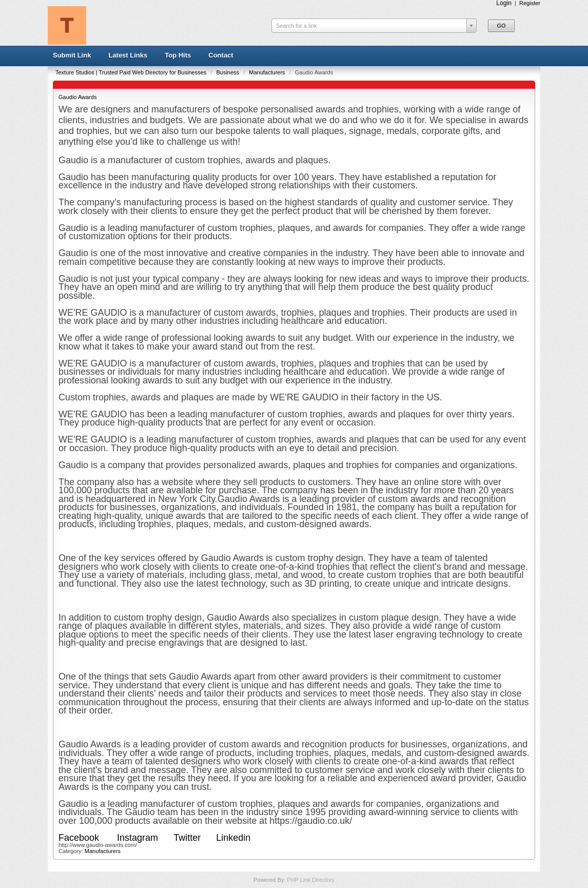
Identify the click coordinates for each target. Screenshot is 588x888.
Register (530, 3)
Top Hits (178, 55)
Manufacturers (268, 72)
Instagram (138, 838)
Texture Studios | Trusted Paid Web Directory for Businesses (132, 72)
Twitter (187, 838)
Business (228, 72)
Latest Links (128, 55)
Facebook (80, 838)
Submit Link (72, 55)
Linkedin (233, 838)
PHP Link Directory (311, 880)
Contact (221, 55)
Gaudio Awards (77, 97)
